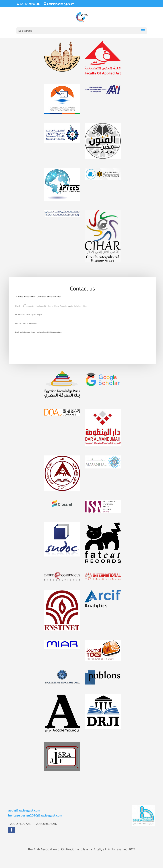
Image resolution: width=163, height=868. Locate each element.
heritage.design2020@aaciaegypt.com (35, 815)
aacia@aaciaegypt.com (24, 810)
